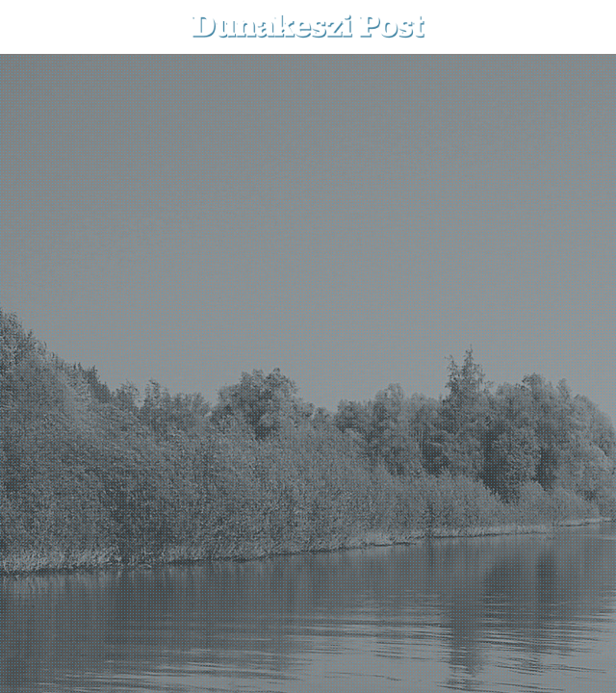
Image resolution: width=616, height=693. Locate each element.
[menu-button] (30, 27)
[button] (588, 26)
